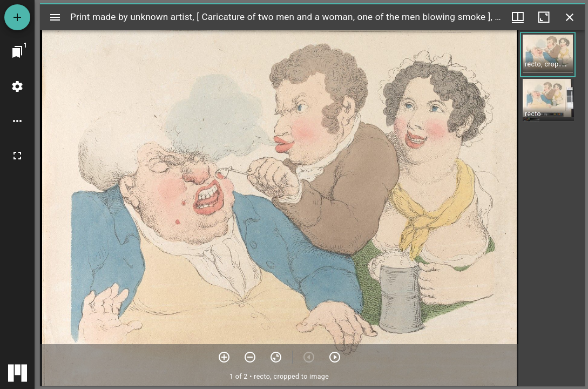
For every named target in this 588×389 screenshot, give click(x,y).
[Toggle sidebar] (55, 17)
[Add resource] (17, 17)
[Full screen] (17, 156)
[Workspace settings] (17, 86)
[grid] (552, 208)
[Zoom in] (224, 357)
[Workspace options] (17, 121)
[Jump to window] (17, 52)
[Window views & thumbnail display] (518, 17)
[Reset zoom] (276, 357)
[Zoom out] (250, 357)
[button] (548, 55)
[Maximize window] (544, 17)
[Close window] (570, 17)
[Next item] (335, 357)
